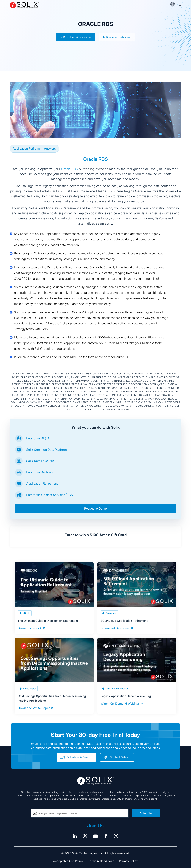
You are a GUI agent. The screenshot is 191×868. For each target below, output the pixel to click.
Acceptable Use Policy (68, 861)
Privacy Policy (128, 861)
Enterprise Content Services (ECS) (50, 495)
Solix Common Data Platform (47, 450)
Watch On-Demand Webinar (120, 704)
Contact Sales (119, 757)
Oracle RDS (70, 169)
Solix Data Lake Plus (40, 461)
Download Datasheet (117, 37)
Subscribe (146, 813)
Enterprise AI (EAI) (39, 438)
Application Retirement (42, 483)
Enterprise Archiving (40, 472)
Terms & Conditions (101, 861)
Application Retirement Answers (34, 149)
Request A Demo (95, 508)
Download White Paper (75, 37)
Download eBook (30, 628)
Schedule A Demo (78, 757)
